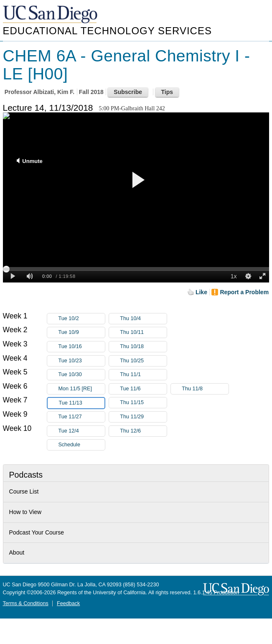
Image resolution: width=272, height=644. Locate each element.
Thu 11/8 (205, 389)
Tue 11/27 (81, 417)
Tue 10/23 (81, 361)
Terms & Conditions (26, 603)
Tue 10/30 (81, 375)
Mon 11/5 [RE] (81, 389)
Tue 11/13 (81, 403)
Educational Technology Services (107, 31)
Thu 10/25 (143, 361)
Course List (24, 491)
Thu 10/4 (143, 319)
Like (201, 292)
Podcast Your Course (37, 532)
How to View (25, 512)
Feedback (68, 603)
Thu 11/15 (143, 403)
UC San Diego (51, 15)
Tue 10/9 (81, 332)
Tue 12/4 (81, 431)
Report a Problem (244, 292)
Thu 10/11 (143, 332)
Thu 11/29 (143, 417)
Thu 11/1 (143, 375)
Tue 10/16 (81, 347)
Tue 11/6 (143, 389)
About (17, 552)
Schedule (69, 445)
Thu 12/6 (143, 431)
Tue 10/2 (81, 319)
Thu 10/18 (143, 347)
